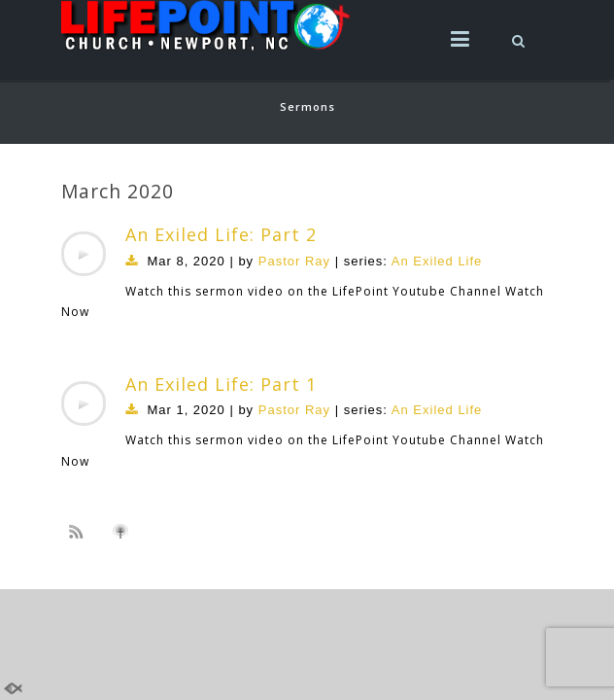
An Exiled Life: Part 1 (221, 384)
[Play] (84, 254)
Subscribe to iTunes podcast (123, 532)
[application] (84, 254)
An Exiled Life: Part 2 (221, 234)
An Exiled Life (437, 261)
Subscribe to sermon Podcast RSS (80, 531)
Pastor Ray (294, 261)
